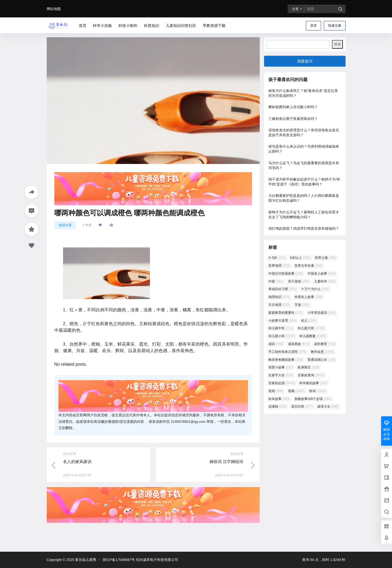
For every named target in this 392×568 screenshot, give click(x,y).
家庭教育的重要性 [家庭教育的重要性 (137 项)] (286, 313)
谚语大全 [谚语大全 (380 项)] (328, 406)
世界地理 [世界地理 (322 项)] (279, 266)
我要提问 (305, 61)
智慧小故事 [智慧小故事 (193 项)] (281, 367)
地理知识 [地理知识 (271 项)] (279, 297)
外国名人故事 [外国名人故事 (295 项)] (308, 297)
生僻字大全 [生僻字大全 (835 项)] (281, 375)
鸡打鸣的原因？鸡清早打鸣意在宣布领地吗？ (304, 229)
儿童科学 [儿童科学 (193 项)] (324, 281)
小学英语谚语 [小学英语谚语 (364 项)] (321, 313)
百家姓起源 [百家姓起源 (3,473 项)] (282, 383)
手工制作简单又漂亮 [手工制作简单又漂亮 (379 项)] (287, 352)
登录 (313, 26)
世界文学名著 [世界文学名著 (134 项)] (308, 266)
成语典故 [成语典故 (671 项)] (298, 344)
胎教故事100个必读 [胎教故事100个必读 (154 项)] (313, 399)
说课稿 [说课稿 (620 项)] (277, 406)
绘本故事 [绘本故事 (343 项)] (279, 399)
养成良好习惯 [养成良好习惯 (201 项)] (282, 289)
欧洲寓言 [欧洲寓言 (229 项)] (308, 367)
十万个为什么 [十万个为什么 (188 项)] (315, 289)
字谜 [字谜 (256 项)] (302, 305)
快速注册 (335, 26)
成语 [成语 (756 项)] (276, 344)
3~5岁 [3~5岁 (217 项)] (277, 258)
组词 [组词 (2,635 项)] (318, 391)
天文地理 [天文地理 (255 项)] (279, 305)
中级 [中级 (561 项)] (276, 281)
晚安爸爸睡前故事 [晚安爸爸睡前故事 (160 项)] (286, 360)
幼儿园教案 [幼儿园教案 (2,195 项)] (313, 336)
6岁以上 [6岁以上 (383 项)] (300, 258)
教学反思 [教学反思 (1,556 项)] (322, 352)
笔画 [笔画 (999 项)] (276, 391)
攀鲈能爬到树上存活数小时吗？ (293, 107)
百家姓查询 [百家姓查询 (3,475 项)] (311, 375)
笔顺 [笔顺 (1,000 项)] (296, 391)
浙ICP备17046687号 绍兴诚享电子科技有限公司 (140, 560)
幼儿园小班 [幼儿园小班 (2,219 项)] (282, 336)
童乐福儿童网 (85, 560)
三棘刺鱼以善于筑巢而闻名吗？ (293, 119)
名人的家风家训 (77, 462)
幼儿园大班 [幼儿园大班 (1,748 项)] (311, 328)
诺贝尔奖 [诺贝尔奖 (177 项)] (302, 406)
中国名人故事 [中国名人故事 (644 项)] (321, 274)
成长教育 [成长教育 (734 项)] (324, 344)
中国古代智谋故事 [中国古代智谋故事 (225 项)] (286, 274)
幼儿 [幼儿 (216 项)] (308, 321)
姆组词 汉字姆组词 (226, 462)
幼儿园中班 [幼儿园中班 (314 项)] (281, 328)
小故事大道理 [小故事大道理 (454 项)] (282, 321)
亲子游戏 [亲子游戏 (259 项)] (298, 281)
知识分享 (65, 225)
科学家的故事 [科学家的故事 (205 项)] (313, 383)
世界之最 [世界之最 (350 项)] (325, 258)
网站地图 (54, 9)
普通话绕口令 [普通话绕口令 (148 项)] (321, 360)
